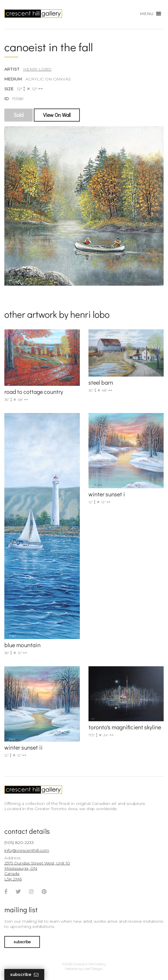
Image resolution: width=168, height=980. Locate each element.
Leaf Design (93, 969)
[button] (147, 14)
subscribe (22, 942)
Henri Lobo (37, 69)
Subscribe (24, 975)
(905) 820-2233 (19, 843)
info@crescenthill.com (27, 850)
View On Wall (57, 115)
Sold (19, 115)
